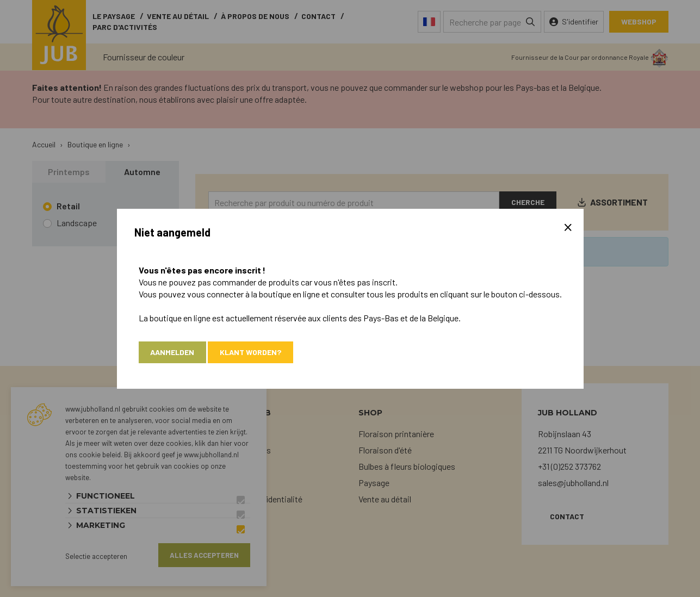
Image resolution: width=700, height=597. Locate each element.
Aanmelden (173, 352)
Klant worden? (251, 352)
